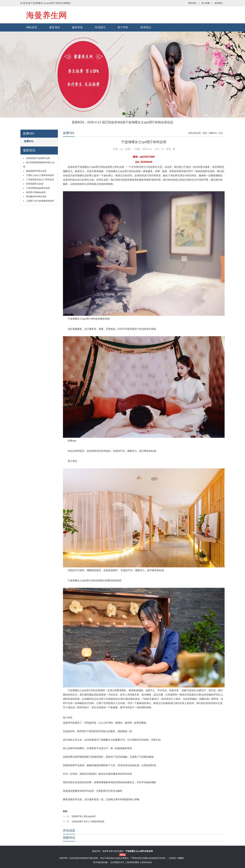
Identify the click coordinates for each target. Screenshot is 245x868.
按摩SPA (29, 141)
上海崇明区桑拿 (132, 862)
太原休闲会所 (146, 862)
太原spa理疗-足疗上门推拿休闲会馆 (88, 821)
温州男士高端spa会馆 (36, 192)
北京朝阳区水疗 (117, 862)
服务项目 (55, 27)
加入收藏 (206, 3)
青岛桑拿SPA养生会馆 (36, 197)
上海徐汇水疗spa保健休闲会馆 (40, 201)
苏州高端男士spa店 (35, 184)
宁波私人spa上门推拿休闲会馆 (40, 175)
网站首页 (192, 3)
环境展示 (100, 27)
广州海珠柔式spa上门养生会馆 (40, 180)
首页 (205, 133)
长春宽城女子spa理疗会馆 (38, 158)
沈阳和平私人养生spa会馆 (83, 816)
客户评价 (123, 27)
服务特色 (77, 27)
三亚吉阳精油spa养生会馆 (38, 188)
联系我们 (219, 3)
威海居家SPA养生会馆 (36, 171)
